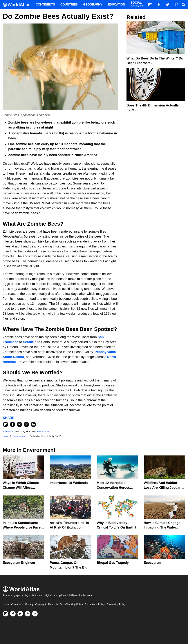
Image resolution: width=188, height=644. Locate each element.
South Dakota (13, 357)
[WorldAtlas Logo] (18, 5)
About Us (53, 604)
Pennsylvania (105, 352)
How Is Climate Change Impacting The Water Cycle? (162, 527)
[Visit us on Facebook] (13, 614)
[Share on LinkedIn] (33, 424)
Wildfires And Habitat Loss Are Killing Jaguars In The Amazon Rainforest (164, 487)
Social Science (137, 4)
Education (116, 4)
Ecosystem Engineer (19, 563)
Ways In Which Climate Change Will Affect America (21, 487)
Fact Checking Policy (71, 604)
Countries (69, 4)
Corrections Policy (95, 604)
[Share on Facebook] (12, 424)
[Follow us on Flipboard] (6, 614)
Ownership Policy (116, 604)
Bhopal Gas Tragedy (113, 563)
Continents (45, 4)
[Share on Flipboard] (6, 424)
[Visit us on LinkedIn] (35, 614)
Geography (93, 4)
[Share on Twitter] (19, 424)
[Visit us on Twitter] (20, 614)
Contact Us (17, 604)
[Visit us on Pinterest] (28, 614)
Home (6, 604)
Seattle (28, 342)
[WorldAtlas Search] (183, 5)
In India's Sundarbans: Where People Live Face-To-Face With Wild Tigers (22, 527)
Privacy (29, 604)
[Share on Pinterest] (26, 424)
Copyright (41, 604)
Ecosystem (152, 563)
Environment (43, 432)
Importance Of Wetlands (69, 483)
